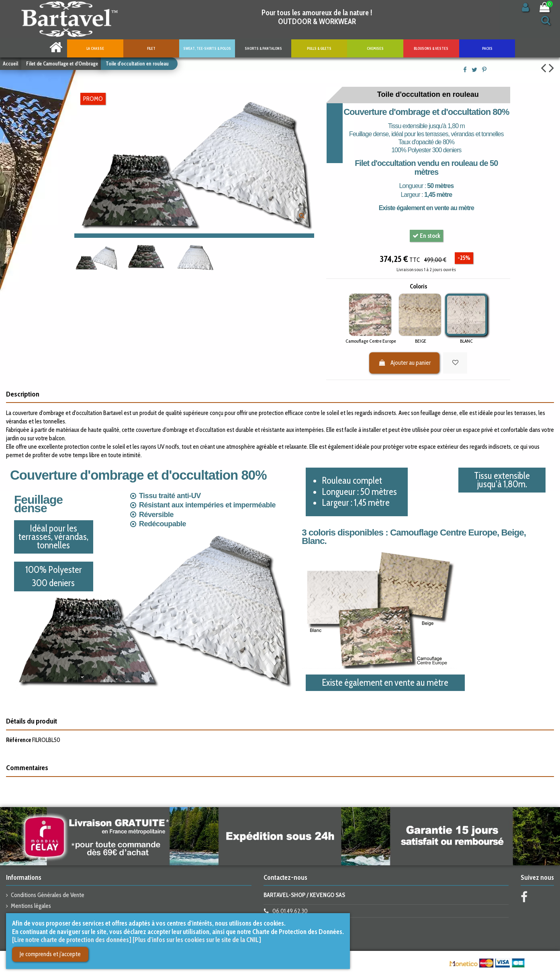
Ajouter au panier (405, 363)
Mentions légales (31, 906)
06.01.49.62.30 (290, 911)
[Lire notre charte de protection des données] (72, 940)
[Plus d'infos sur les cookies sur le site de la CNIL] (197, 940)
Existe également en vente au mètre (426, 208)
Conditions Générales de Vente (48, 895)
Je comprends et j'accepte (50, 954)
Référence (18, 740)
